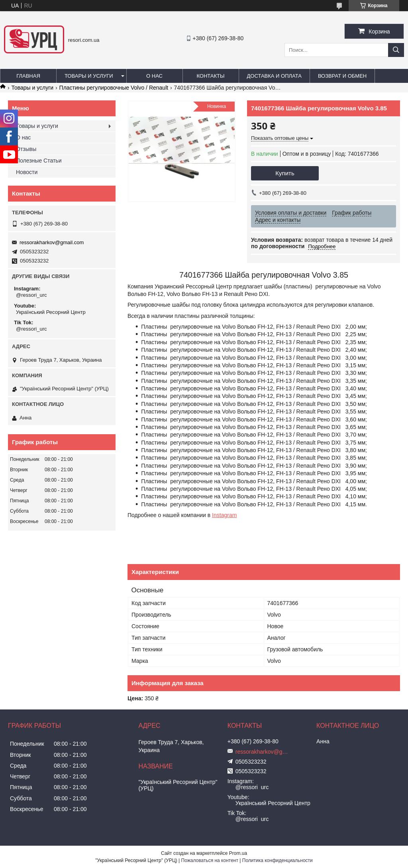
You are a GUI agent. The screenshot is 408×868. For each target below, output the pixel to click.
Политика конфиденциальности (278, 860)
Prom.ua (238, 853)
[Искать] (396, 50)
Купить (285, 173)
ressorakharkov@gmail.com (52, 242)
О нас (154, 76)
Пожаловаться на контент (210, 860)
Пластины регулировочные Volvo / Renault (114, 88)
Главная (28, 76)
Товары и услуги (89, 76)
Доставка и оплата (274, 76)
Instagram (224, 515)
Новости (27, 172)
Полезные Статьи (39, 161)
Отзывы (26, 149)
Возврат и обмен (342, 76)
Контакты (210, 76)
